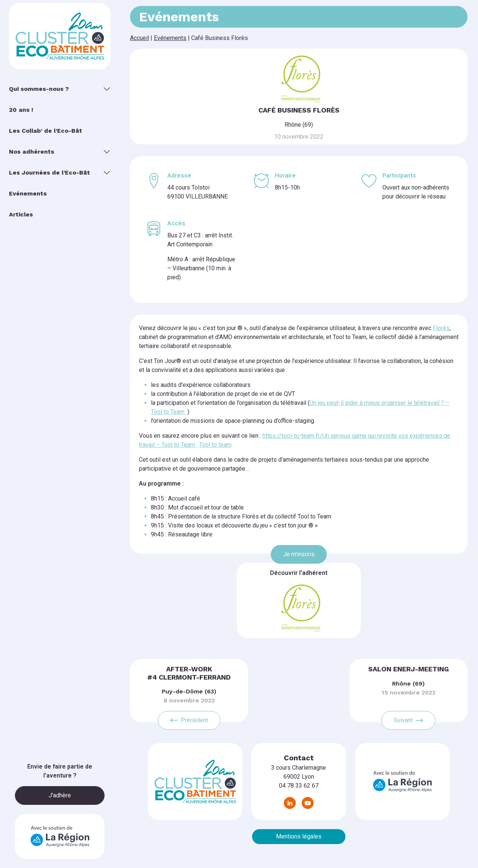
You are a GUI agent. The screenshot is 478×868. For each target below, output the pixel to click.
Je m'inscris (299, 554)
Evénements (170, 38)
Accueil (139, 38)
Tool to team (215, 445)
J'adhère (60, 795)
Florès (441, 328)
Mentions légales (299, 836)
